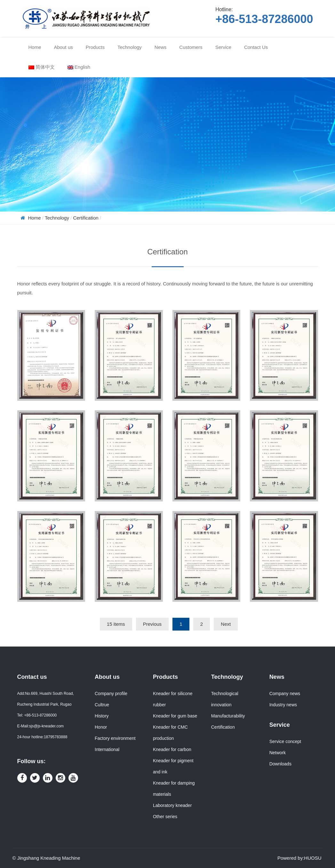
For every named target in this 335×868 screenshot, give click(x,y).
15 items (116, 624)
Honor (101, 727)
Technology (57, 218)
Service (280, 725)
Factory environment (115, 738)
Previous (152, 624)
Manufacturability (228, 716)
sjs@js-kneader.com (46, 726)
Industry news (283, 705)
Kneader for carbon (172, 749)
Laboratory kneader (172, 805)
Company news (285, 694)
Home (35, 47)
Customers (191, 47)
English (79, 67)
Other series (165, 817)
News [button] (161, 47)
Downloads (280, 764)
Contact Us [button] (256, 47)
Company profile (111, 694)
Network (278, 753)
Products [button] (95, 47)
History (102, 716)
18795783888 (56, 737)
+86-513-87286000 (264, 19)
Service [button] (223, 47)
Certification (86, 218)
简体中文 (42, 67)
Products (165, 677)
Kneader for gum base (175, 716)
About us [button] (64, 47)
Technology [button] (130, 47)
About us (107, 677)
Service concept (285, 741)
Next (226, 624)
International (107, 749)
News (277, 677)
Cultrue (102, 705)
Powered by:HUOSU (299, 858)
